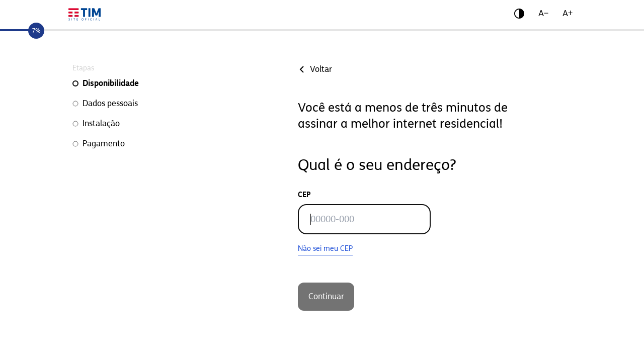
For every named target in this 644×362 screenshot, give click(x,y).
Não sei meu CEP (325, 249)
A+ (568, 13)
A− (543, 13)
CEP (304, 195)
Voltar (315, 69)
